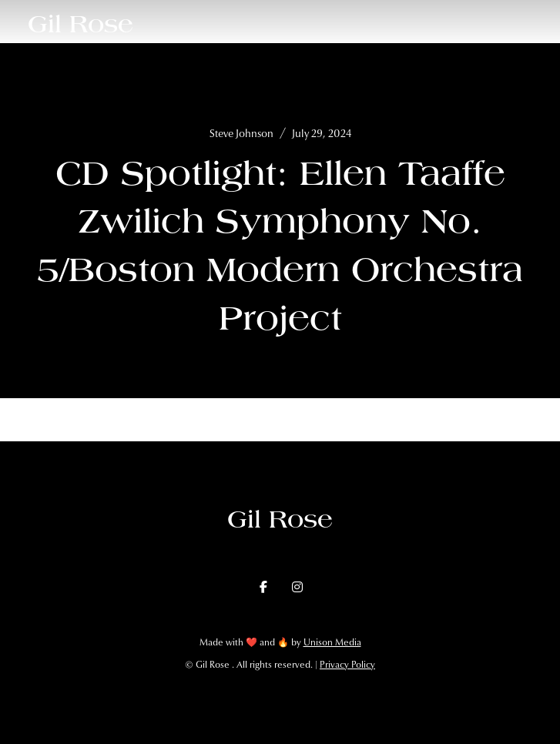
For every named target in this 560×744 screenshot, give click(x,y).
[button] (532, 24)
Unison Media (332, 642)
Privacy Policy (347, 665)
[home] (80, 24)
